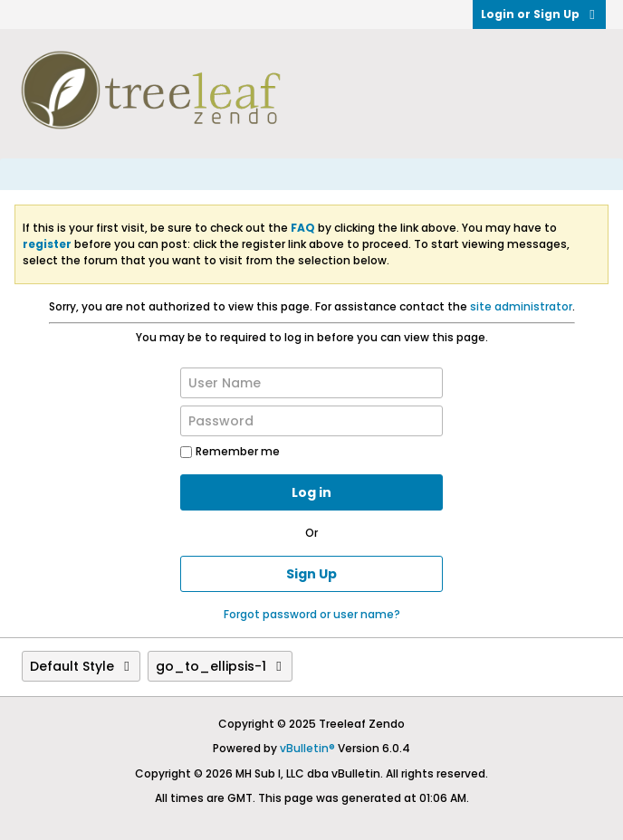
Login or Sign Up (539, 14)
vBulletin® (307, 748)
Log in (311, 492)
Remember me (230, 451)
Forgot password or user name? (312, 614)
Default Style (81, 666)
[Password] (311, 421)
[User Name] (311, 383)
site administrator (521, 306)
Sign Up (311, 574)
